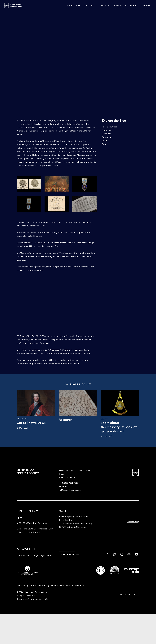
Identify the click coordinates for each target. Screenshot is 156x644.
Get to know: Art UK (32, 423)
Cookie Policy (43, 585)
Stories (106, 5)
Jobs (32, 585)
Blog (26, 585)
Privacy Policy (57, 585)
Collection (107, 130)
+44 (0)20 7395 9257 (69, 483)
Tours (134, 5)
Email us (63, 487)
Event (105, 144)
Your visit (90, 5)
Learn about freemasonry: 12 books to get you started (119, 427)
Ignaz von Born (24, 162)
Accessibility (133, 522)
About (20, 585)
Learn (105, 141)
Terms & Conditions (75, 585)
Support (147, 5)
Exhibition (107, 134)
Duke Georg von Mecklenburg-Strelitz (59, 256)
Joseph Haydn (66, 155)
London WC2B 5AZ (68, 477)
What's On (73, 5)
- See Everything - (110, 127)
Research (120, 5)
